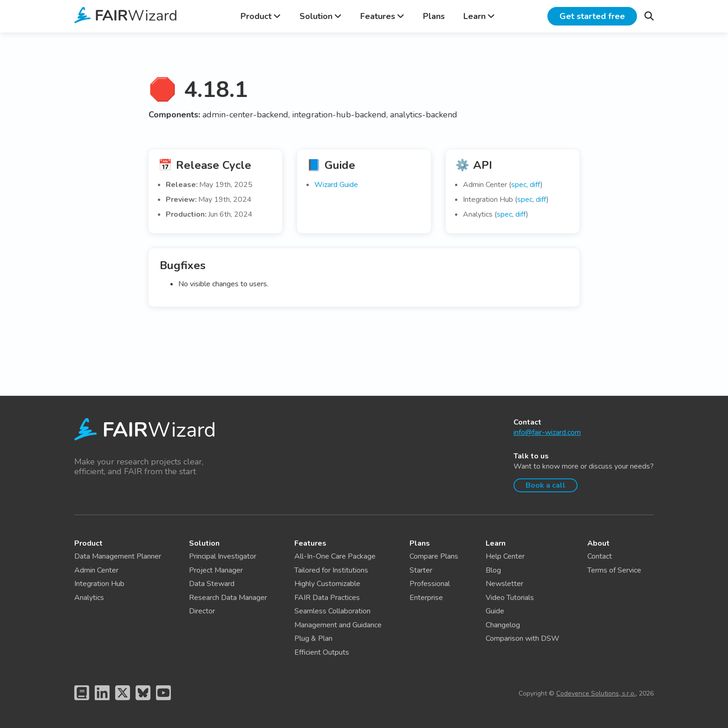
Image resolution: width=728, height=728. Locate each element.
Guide (495, 611)
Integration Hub (99, 584)
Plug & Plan (313, 638)
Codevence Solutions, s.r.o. (596, 693)
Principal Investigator (223, 556)
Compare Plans (434, 556)
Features (382, 16)
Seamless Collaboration (332, 611)
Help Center (505, 556)
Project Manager (216, 570)
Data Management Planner (118, 556)
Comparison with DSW (523, 638)
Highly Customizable (327, 584)
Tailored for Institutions (331, 570)
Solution (321, 16)
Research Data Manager (228, 598)
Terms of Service (614, 570)
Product (261, 16)
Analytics (89, 598)
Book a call (546, 485)
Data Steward (212, 584)
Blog (493, 570)
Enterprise (426, 598)
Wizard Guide (336, 185)
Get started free (592, 16)
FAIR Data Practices (327, 598)
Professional (430, 584)
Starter (421, 570)
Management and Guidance (338, 625)
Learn (479, 16)
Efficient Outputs (322, 652)
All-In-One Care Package (335, 556)
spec (519, 185)
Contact (600, 556)
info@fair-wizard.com (547, 432)
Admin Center (96, 570)
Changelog (503, 625)
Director (202, 611)
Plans (434, 16)
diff (535, 185)
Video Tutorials (510, 598)
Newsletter (504, 584)
